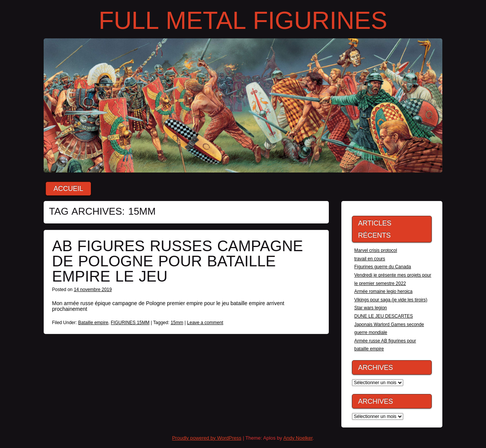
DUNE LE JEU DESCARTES (383, 316)
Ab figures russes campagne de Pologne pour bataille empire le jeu (178, 261)
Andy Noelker (298, 438)
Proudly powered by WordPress (207, 438)
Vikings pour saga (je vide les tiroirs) (391, 300)
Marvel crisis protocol (376, 250)
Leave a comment (205, 323)
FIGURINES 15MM (130, 323)
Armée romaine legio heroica (383, 291)
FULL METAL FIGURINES (243, 20)
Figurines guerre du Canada (383, 267)
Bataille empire (93, 323)
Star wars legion (371, 308)
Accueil (68, 189)
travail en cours (370, 259)
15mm (177, 323)
